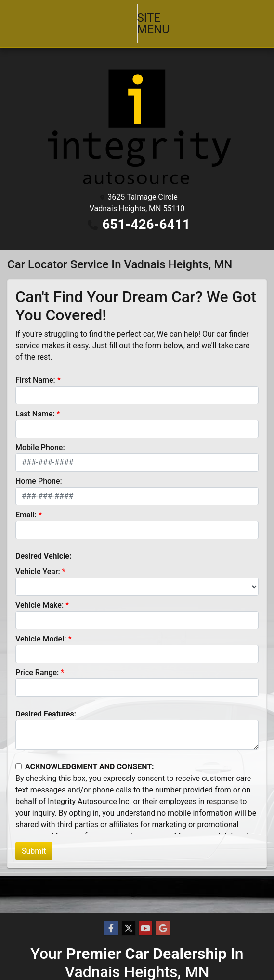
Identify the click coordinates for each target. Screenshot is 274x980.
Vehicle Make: (39, 594)
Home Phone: (39, 470)
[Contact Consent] (19, 755)
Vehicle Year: (38, 560)
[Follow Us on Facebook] (111, 929)
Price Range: (37, 661)
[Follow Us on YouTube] (145, 929)
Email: (26, 503)
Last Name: (35, 402)
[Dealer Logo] (137, 115)
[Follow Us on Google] (163, 929)
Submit (34, 839)
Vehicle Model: (41, 627)
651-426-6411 (146, 213)
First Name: (35, 369)
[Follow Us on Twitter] (129, 929)
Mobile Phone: (40, 436)
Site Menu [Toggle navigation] (137, 18)
